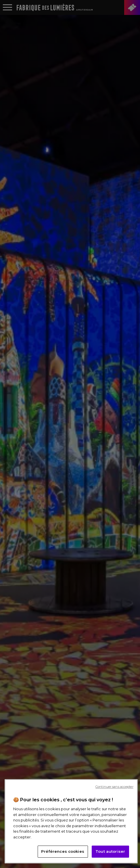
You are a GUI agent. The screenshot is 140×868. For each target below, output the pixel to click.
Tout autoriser (110, 851)
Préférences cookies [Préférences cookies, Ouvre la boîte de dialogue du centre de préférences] (63, 851)
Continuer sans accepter (114, 787)
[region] (71, 821)
